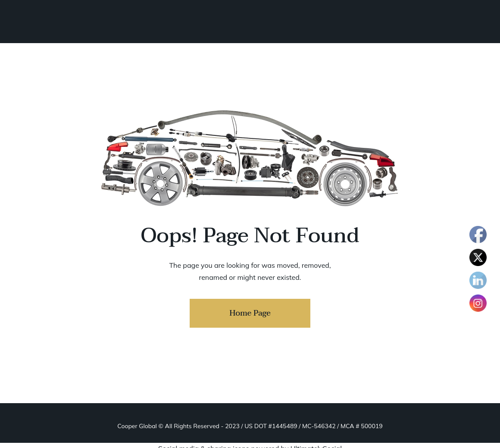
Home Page (250, 313)
